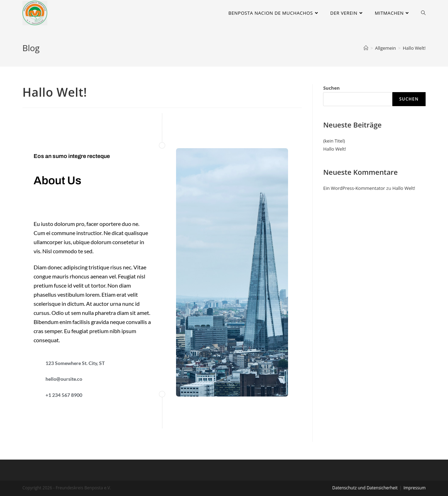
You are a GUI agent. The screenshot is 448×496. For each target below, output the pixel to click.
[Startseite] (366, 48)
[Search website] (423, 13)
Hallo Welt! (334, 149)
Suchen (331, 88)
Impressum (415, 488)
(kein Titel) (334, 141)
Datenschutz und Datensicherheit (365, 488)
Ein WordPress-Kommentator (354, 188)
